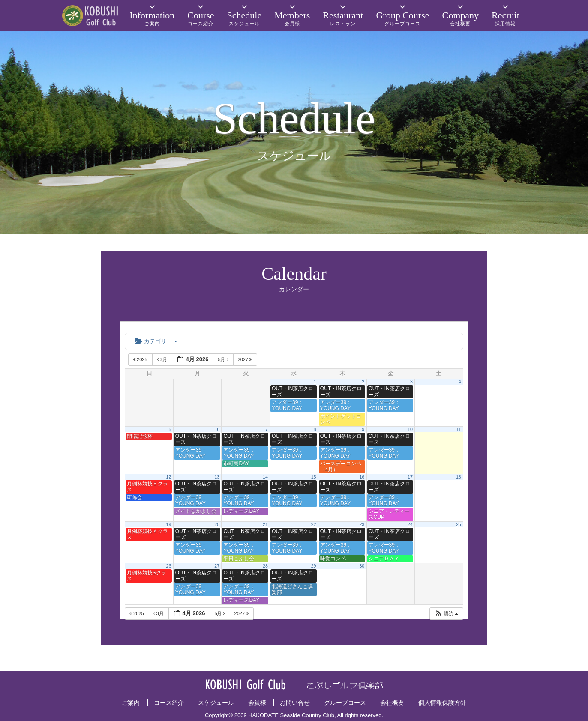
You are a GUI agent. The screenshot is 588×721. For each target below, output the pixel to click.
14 (265, 477)
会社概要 (392, 703)
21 (265, 524)
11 (459, 429)
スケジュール (216, 703)
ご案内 (131, 703)
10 (410, 429)
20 (217, 524)
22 (314, 524)
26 (169, 566)
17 (410, 477)
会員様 (257, 703)
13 (217, 477)
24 (410, 524)
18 (459, 477)
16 (362, 477)
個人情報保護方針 (442, 703)
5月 (223, 359)
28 (265, 566)
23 (362, 524)
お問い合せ (295, 703)
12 (169, 477)
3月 (163, 359)
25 (459, 524)
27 (217, 566)
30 (362, 566)
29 (314, 566)
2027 (246, 359)
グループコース (345, 703)
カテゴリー (156, 341)
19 (169, 524)
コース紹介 (169, 703)
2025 (141, 359)
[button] (446, 614)
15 (314, 477)
